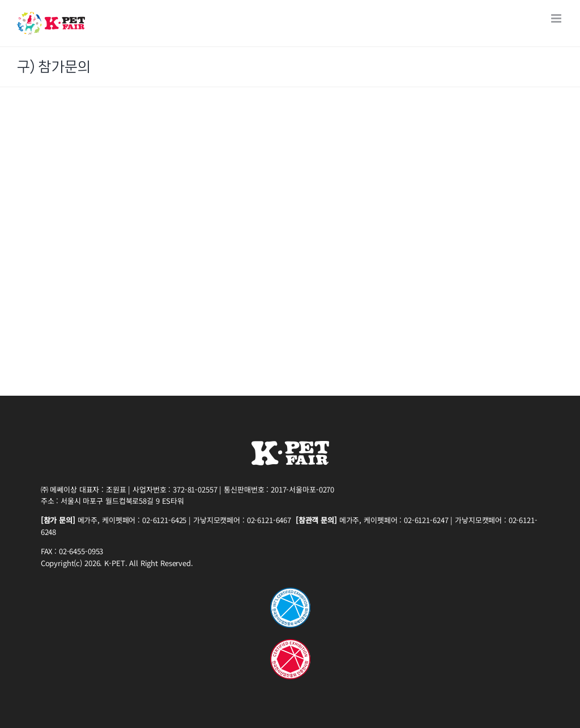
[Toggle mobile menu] (557, 18)
